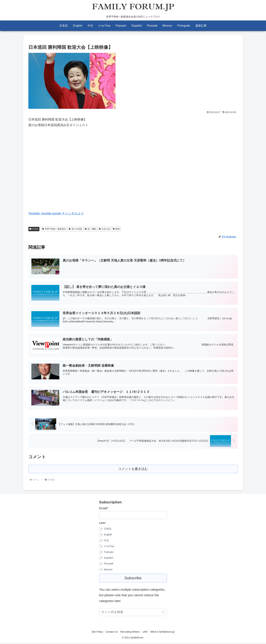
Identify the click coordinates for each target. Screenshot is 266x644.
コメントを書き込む (133, 470)
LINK (146, 633)
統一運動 (90, 229)
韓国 (116, 229)
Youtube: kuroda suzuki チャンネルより (56, 213)
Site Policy (95, 633)
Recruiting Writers (130, 633)
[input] (133, 613)
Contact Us (111, 633)
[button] (163, 613)
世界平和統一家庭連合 (54, 229)
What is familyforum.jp (165, 633)
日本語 (34, 229)
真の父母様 (75, 229)
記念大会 (104, 229)
